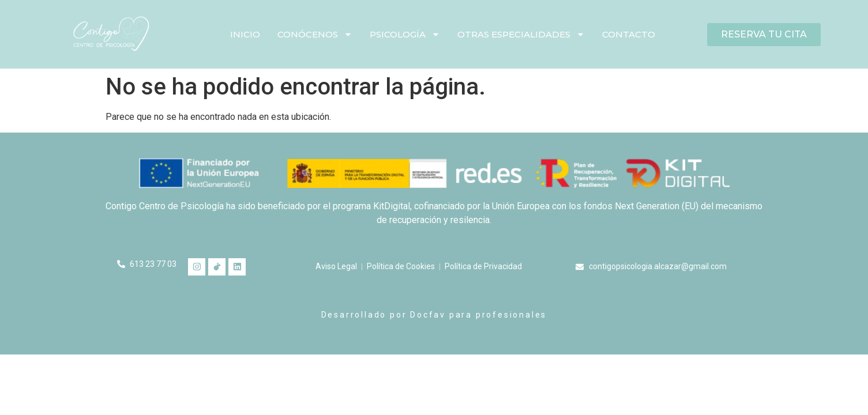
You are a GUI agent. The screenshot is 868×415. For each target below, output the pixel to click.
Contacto (629, 34)
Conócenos (315, 34)
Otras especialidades (521, 34)
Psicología (405, 34)
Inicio (245, 34)
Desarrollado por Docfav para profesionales (434, 315)
